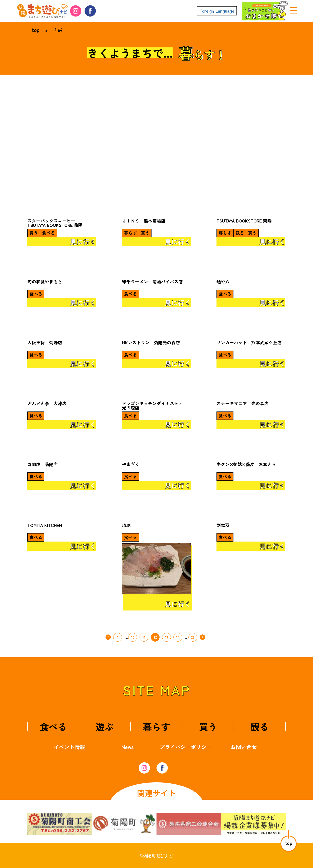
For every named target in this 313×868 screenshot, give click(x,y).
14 (178, 637)
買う (208, 727)
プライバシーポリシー (186, 747)
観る (260, 727)
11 (144, 637)
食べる (53, 727)
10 (133, 637)
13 (166, 637)
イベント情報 (69, 747)
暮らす (156, 727)
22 (193, 637)
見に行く (83, 242)
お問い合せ (244, 747)
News (127, 747)
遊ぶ (105, 727)
